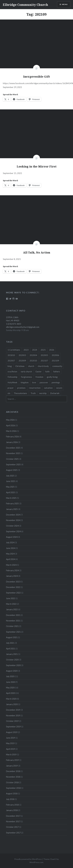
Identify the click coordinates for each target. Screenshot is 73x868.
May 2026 (10, 420)
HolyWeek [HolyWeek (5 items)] (12, 382)
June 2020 (11, 682)
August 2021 (12, 637)
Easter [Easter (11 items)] (39, 371)
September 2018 (13, 788)
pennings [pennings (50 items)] (56, 382)
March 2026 (11, 431)
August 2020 (12, 671)
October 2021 (12, 626)
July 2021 (10, 643)
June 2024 (11, 548)
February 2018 (12, 805)
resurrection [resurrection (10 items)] (35, 388)
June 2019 (11, 738)
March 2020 (11, 699)
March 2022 (11, 604)
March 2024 (11, 565)
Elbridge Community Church (25, 5)
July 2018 (10, 799)
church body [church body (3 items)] (43, 366)
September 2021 (13, 632)
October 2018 (12, 782)
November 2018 (13, 777)
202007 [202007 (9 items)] (11, 361)
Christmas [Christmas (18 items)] (20, 366)
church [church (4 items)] (31, 366)
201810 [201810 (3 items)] (11, 355)
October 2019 (12, 721)
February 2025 (12, 503)
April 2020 (11, 693)
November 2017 (13, 821)
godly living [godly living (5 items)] (52, 377)
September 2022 (13, 593)
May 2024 (10, 554)
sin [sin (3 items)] (9, 393)
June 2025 (11, 481)
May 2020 (10, 688)
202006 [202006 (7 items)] (55, 355)
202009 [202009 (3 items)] (22, 361)
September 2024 (13, 531)
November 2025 (13, 453)
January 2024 (12, 576)
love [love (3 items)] (34, 382)
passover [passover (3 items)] (44, 382)
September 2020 (13, 665)
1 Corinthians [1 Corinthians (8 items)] (14, 350)
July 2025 (10, 476)
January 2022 (12, 609)
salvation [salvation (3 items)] (48, 388)
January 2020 (12, 704)
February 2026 (12, 437)
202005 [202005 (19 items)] (44, 355)
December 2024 (13, 515)
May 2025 (10, 487)
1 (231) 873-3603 (13, 324)
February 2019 (12, 760)
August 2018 (12, 794)
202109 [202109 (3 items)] (55, 361)
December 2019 (13, 710)
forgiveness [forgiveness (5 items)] (26, 377)
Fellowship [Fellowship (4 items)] (12, 377)
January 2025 (12, 509)
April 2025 (11, 492)
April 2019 (11, 749)
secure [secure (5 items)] (59, 388)
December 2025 (13, 448)
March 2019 (11, 755)
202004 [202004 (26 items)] (33, 355)
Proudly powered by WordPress (28, 859)
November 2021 (13, 621)
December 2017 (13, 816)
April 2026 (11, 425)
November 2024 (13, 520)
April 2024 (11, 559)
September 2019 (13, 727)
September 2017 (13, 833)
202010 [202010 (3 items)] (33, 361)
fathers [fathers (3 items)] (57, 371)
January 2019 (12, 766)
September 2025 (13, 464)
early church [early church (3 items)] (26, 371)
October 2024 (12, 526)
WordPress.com (36, 862)
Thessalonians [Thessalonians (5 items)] (20, 393)
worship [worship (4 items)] (43, 393)
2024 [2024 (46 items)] (35, 350)
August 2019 (12, 732)
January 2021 (12, 654)
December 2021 (13, 615)
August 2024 (12, 537)
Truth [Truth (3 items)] (33, 393)
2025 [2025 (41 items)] (43, 350)
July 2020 (10, 676)
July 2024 (10, 542)
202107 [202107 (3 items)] (44, 361)
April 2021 (11, 649)
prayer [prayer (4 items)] (11, 388)
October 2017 (12, 827)
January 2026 (12, 442)
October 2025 (12, 459)
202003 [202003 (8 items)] (22, 355)
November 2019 (13, 716)
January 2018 (12, 810)
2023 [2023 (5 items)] (26, 350)
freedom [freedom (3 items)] (39, 377)
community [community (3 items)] (57, 366)
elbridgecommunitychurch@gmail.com (23, 327)
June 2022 (11, 598)
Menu (65, 4)
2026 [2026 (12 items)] (52, 350)
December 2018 (13, 771)
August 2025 (12, 470)
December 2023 (13, 582)
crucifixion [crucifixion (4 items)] (12, 371)
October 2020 (12, 660)
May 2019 (10, 743)
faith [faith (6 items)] (47, 371)
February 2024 (12, 570)
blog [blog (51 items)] (10, 366)
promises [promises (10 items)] (21, 388)
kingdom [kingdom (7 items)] (25, 382)
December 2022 (13, 587)
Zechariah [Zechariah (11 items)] (55, 393)
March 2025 (11, 498)
